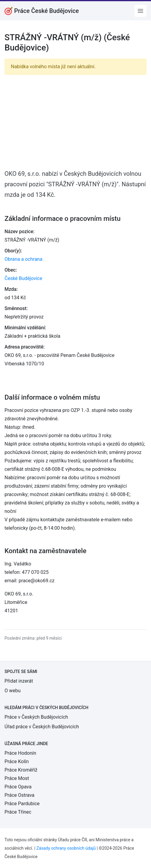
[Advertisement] (75, 122)
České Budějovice (23, 278)
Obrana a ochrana (24, 259)
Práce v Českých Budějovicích (36, 717)
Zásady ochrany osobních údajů (66, 848)
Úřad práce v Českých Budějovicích (42, 727)
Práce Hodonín (20, 753)
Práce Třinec (18, 812)
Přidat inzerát (19, 681)
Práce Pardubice (22, 804)
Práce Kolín (17, 761)
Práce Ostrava (19, 795)
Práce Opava (18, 787)
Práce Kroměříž (21, 770)
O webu (13, 691)
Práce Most (17, 778)
